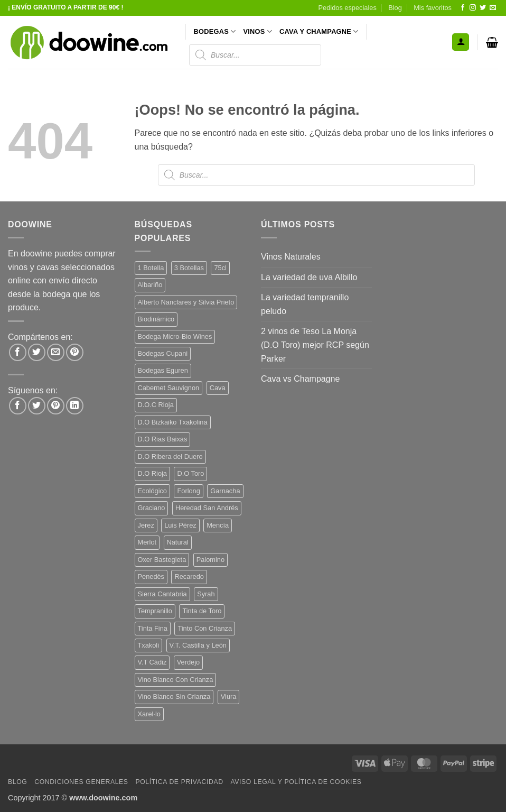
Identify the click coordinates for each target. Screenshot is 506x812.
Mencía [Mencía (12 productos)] (218, 525)
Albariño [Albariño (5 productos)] (150, 285)
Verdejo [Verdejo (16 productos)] (188, 662)
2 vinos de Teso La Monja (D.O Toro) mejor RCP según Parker (315, 345)
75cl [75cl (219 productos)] (220, 268)
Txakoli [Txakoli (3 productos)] (149, 645)
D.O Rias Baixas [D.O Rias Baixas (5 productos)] (163, 439)
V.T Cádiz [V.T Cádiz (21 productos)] (152, 662)
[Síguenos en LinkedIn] (75, 406)
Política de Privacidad (179, 782)
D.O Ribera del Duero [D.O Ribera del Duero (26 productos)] (170, 456)
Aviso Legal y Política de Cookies (296, 782)
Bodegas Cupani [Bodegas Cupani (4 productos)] (163, 353)
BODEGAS (215, 31)
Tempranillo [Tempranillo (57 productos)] (155, 611)
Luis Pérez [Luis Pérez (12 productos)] (180, 525)
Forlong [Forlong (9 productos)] (188, 491)
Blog (395, 8)
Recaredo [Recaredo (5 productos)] (189, 576)
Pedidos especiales (348, 8)
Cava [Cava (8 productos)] (218, 388)
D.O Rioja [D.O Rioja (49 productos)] (152, 473)
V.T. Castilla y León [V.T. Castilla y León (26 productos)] (198, 645)
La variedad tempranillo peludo (305, 304)
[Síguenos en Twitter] (483, 8)
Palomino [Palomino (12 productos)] (210, 560)
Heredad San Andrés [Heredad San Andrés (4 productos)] (207, 508)
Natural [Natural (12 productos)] (178, 542)
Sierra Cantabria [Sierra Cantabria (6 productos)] (162, 594)
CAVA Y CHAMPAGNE (319, 31)
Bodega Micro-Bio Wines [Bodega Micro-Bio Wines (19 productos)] (175, 336)
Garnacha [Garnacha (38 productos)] (225, 491)
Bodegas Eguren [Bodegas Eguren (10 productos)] (163, 370)
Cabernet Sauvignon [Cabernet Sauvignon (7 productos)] (169, 388)
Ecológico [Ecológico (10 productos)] (153, 491)
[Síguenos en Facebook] (463, 8)
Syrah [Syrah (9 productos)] (206, 594)
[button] (461, 42)
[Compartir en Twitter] (37, 352)
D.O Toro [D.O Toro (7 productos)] (190, 473)
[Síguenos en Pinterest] (56, 406)
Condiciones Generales (81, 782)
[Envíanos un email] (493, 8)
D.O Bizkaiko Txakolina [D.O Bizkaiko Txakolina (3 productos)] (173, 422)
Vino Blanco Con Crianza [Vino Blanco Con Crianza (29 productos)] (176, 680)
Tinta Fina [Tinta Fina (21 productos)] (153, 628)
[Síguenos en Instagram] (473, 8)
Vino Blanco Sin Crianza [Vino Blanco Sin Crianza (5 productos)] (174, 696)
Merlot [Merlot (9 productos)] (147, 542)
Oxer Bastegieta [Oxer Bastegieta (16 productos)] (162, 560)
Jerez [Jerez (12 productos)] (146, 525)
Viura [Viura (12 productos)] (229, 696)
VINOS (257, 31)
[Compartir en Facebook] (18, 352)
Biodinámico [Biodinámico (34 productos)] (156, 319)
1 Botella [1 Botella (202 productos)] (151, 268)
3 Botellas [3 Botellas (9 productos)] (189, 268)
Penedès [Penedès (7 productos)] (151, 576)
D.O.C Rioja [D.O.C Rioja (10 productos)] (156, 405)
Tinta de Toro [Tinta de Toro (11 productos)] (202, 611)
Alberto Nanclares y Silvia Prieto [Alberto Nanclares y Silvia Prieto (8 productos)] (186, 302)
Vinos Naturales (291, 257)
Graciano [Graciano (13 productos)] (152, 508)
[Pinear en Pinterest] (75, 352)
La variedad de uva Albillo (309, 277)
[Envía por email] (56, 352)
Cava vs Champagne (300, 379)
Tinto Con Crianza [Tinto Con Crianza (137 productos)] (205, 628)
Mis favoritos (433, 8)
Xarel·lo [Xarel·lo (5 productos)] (149, 714)
